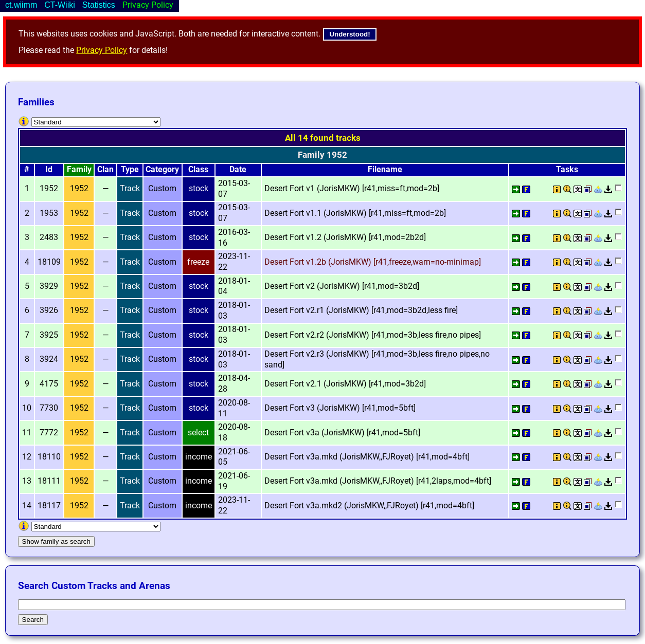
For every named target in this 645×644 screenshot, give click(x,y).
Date (238, 169)
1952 (79, 188)
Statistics (99, 5)
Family (79, 169)
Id (49, 169)
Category (162, 169)
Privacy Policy (102, 50)
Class (198, 169)
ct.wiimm (21, 5)
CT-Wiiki (60, 5)
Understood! (350, 34)
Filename (385, 169)
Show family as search (56, 541)
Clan (105, 169)
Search (33, 620)
